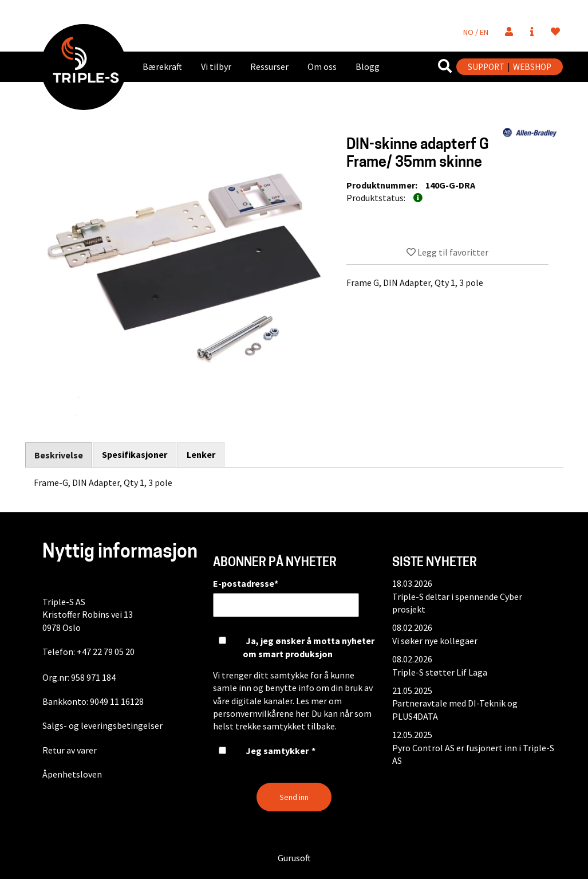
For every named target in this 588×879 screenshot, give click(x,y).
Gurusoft (294, 858)
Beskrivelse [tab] (59, 455)
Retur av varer (70, 750)
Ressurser (269, 66)
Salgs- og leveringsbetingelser (102, 725)
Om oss (322, 66)
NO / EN (476, 32)
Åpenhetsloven (72, 774)
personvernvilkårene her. (261, 713)
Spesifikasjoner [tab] (135, 454)
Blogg (368, 66)
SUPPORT (486, 67)
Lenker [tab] (202, 454)
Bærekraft (162, 66)
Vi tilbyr (216, 66)
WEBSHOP (532, 67)
